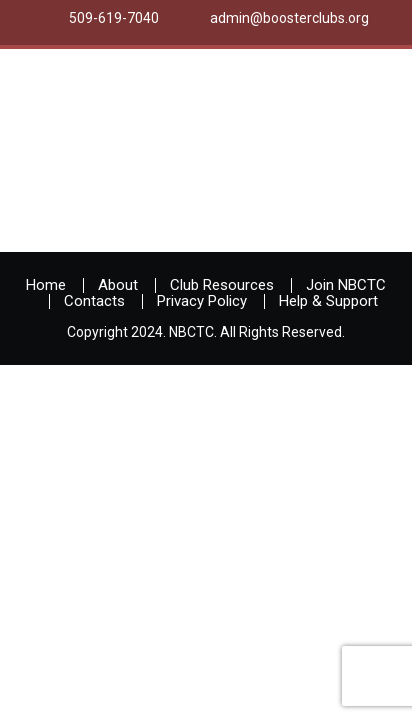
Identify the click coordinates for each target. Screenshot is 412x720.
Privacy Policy (202, 301)
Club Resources (222, 285)
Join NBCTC (346, 285)
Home (46, 285)
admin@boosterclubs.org (289, 18)
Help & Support (328, 301)
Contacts (94, 301)
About (118, 285)
